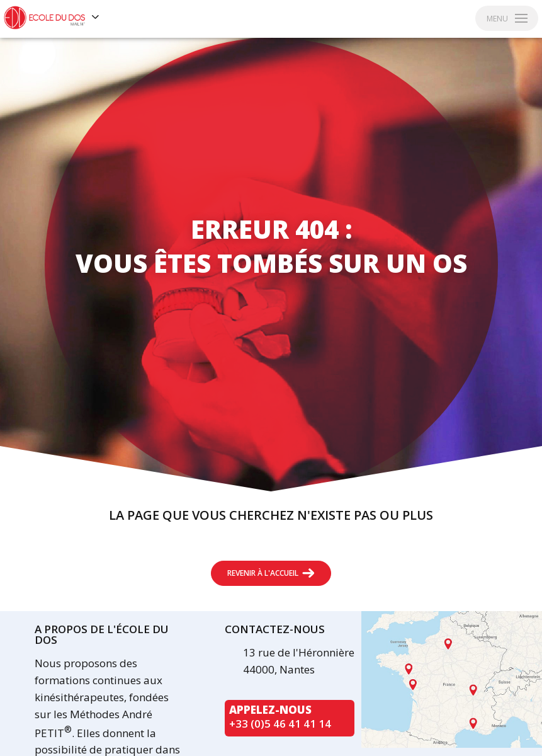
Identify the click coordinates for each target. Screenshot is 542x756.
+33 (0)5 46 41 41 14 (280, 724)
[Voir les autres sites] (96, 18)
